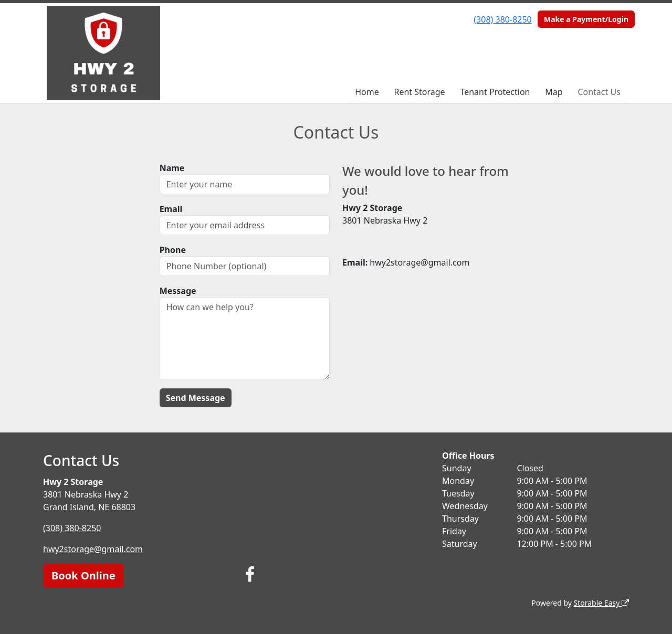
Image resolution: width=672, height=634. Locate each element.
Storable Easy (601, 603)
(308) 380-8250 (502, 19)
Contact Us (599, 92)
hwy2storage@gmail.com (93, 549)
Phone (173, 250)
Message (178, 291)
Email (171, 209)
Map (554, 92)
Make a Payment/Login (586, 19)
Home (367, 92)
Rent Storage (419, 92)
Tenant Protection (495, 92)
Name (172, 168)
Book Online (83, 575)
